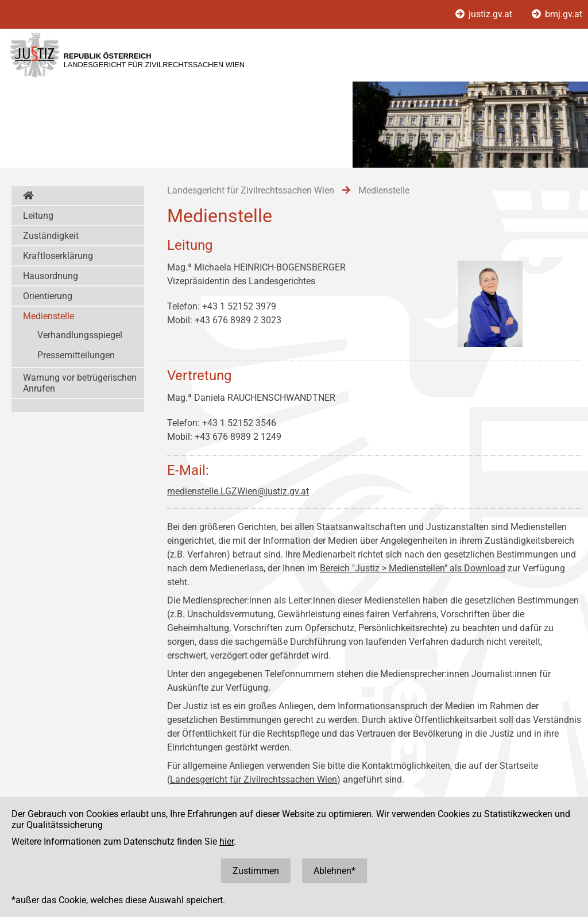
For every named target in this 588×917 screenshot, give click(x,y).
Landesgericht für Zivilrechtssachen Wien (254, 779)
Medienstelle (49, 316)
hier (227, 841)
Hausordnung (51, 276)
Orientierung (48, 296)
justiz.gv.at (485, 14)
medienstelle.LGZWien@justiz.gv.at (238, 491)
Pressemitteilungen (76, 355)
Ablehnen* (334, 871)
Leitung (38, 216)
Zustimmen (256, 871)
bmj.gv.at (557, 14)
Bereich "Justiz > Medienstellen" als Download (413, 568)
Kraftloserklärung (58, 256)
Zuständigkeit (51, 236)
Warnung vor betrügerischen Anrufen (80, 383)
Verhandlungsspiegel (80, 335)
